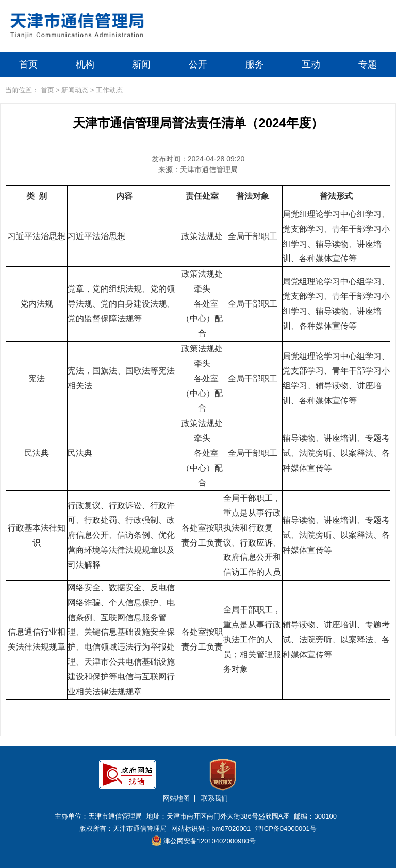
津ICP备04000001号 (286, 829)
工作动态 (109, 90)
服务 (255, 64)
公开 (198, 64)
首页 (28, 64)
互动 (311, 64)
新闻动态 (75, 90)
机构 (85, 64)
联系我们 (214, 798)
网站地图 (176, 798)
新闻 (141, 64)
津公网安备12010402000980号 (204, 840)
